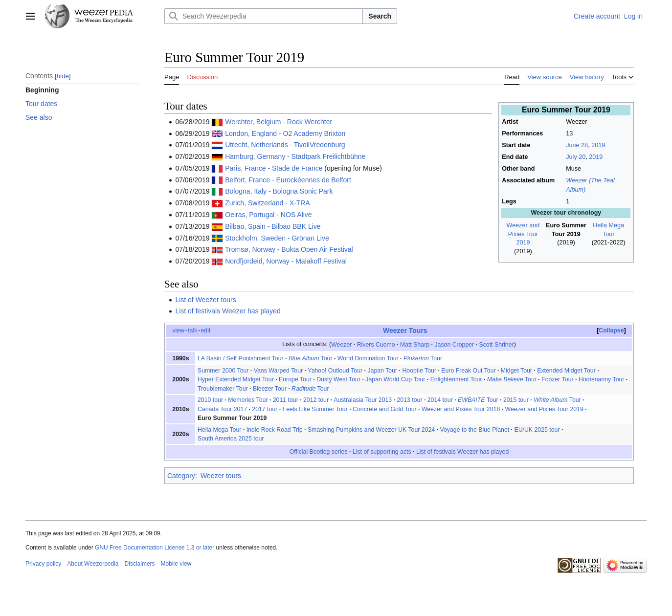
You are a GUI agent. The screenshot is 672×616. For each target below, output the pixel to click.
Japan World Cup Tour (395, 379)
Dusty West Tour (338, 379)
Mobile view (176, 564)
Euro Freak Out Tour (468, 371)
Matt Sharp (415, 344)
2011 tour (286, 400)
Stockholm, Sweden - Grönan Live (277, 238)
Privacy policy (43, 564)
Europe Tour (295, 379)
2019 (598, 145)
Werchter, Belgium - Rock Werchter (279, 122)
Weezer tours (221, 476)
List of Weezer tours (205, 300)
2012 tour (316, 400)
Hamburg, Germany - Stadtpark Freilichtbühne (295, 156)
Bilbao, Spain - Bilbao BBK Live (273, 226)
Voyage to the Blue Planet (474, 430)
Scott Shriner (496, 344)
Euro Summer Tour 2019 (232, 418)
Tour (311, 358)
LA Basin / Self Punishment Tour (241, 358)
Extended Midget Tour (566, 371)
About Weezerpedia (93, 564)
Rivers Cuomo (376, 344)
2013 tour (409, 400)
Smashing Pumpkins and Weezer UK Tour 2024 (371, 430)
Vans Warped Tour (278, 371)
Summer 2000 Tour (223, 371)
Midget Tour (516, 371)
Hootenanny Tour (602, 379)
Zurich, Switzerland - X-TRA (267, 203)
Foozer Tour (557, 379)
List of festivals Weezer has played (228, 311)
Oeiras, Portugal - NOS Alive (268, 215)
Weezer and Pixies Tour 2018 (461, 409)
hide (63, 76)
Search (380, 16)
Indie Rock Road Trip (275, 430)
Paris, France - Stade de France (274, 168)
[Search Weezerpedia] (264, 16)
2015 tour (516, 400)
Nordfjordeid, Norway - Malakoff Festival (286, 261)
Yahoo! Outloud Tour (335, 371)
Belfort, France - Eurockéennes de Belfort (288, 180)
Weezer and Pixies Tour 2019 (523, 234)
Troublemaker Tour (223, 389)
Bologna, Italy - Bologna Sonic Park (279, 191)
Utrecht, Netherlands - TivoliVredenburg (285, 145)
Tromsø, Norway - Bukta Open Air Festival (289, 249)
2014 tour (440, 400)
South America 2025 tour (231, 439)
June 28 (577, 145)
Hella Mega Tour (219, 430)
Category (181, 476)
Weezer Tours (405, 330)
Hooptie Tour (419, 371)
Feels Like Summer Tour (315, 409)
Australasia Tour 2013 (363, 400)
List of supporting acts (382, 452)
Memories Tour (248, 400)
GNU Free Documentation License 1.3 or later (155, 548)
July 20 (576, 157)
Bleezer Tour (270, 389)
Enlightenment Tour (456, 379)
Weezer (341, 344)
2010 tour (210, 400)
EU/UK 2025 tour (537, 430)
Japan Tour (382, 371)
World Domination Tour (368, 358)
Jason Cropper (454, 344)
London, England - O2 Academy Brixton (285, 133)
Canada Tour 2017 (222, 409)
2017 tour (265, 409)
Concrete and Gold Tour (385, 409)
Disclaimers (140, 564)
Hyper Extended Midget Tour (236, 379)
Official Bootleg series (319, 452)
